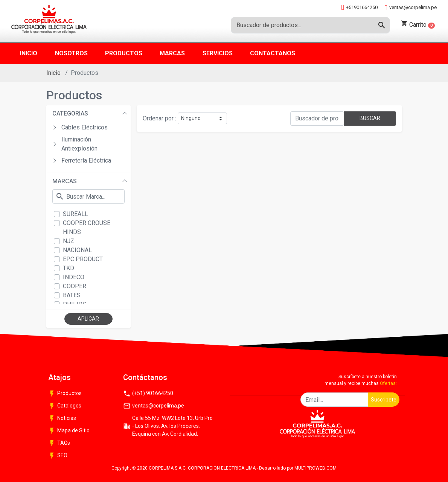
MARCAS (65, 181)
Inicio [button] (29, 53)
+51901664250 (360, 7)
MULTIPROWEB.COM (315, 468)
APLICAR (88, 319)
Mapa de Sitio (69, 431)
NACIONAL (77, 250)
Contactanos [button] (273, 53)
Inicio (53, 73)
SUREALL (75, 214)
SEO (58, 456)
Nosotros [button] (71, 53)
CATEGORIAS (70, 113)
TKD (69, 268)
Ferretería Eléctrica (86, 160)
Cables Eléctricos (85, 127)
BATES (72, 295)
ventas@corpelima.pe (411, 8)
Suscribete (384, 400)
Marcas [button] (172, 53)
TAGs (59, 443)
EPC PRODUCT (83, 259)
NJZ (69, 241)
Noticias (62, 418)
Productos (65, 394)
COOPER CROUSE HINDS (87, 227)
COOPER (75, 286)
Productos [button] (124, 53)
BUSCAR (370, 118)
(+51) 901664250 (148, 394)
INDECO (74, 277)
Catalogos (65, 406)
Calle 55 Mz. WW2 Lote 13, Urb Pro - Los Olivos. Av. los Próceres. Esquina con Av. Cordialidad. (168, 426)
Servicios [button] (218, 53)
